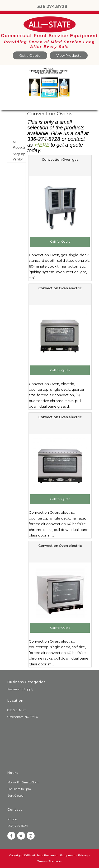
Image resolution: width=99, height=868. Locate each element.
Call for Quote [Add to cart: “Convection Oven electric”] (60, 370)
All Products (19, 145)
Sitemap (54, 861)
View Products (69, 55)
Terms (42, 861)
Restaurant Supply (20, 689)
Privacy (83, 855)
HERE (42, 145)
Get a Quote (30, 55)
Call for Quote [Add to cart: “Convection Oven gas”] (60, 242)
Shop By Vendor (19, 157)
